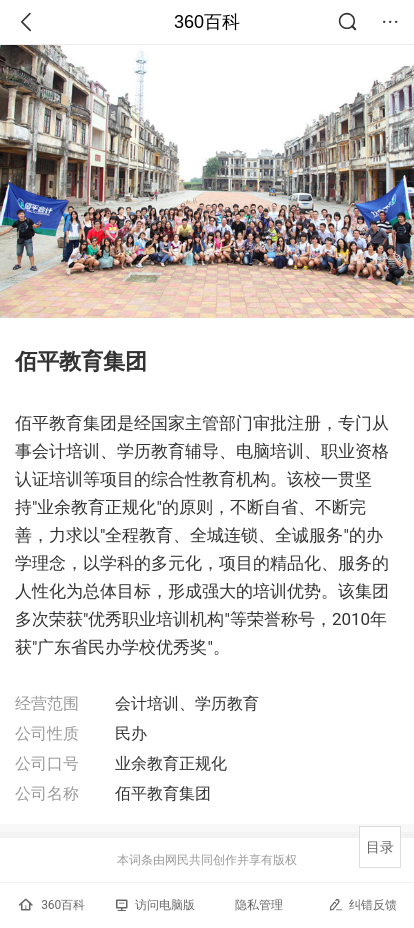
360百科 (207, 22)
